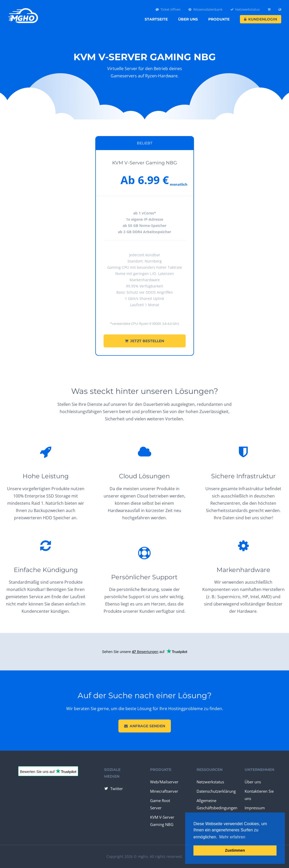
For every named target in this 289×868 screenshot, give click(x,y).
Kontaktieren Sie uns (259, 795)
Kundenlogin (261, 19)
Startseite (156, 19)
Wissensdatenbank (206, 9)
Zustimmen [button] (235, 850)
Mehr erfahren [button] (232, 837)
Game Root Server (160, 804)
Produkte (219, 19)
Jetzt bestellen (144, 341)
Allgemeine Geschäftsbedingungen (217, 804)
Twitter (113, 789)
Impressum (255, 808)
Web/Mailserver (164, 782)
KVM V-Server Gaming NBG (162, 821)
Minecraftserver (164, 791)
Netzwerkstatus (245, 9)
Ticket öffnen (168, 9)
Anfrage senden (145, 726)
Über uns (188, 19)
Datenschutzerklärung (216, 791)
